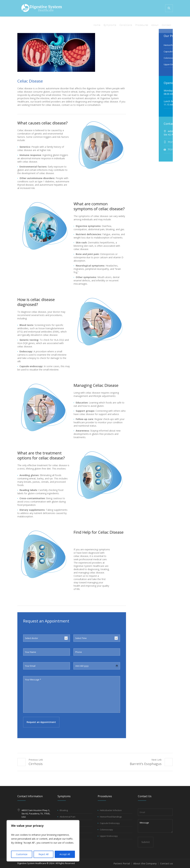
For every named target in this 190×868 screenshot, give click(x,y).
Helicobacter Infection (111, 810)
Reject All (43, 854)
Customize (22, 854)
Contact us (166, 863)
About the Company (145, 863)
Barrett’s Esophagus (146, 764)
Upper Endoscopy (173, 64)
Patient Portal (122, 863)
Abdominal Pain (68, 817)
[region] (43, 841)
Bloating (64, 810)
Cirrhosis (36, 764)
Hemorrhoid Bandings (111, 817)
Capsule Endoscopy (110, 823)
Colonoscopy (170, 58)
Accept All (65, 854)
